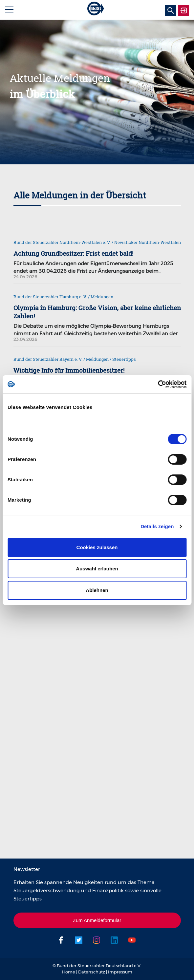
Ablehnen (97, 590)
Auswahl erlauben (97, 569)
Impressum (120, 972)
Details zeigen (157, 526)
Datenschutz (92, 972)
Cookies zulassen (97, 547)
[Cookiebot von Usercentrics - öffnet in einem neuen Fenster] (158, 384)
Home (69, 972)
